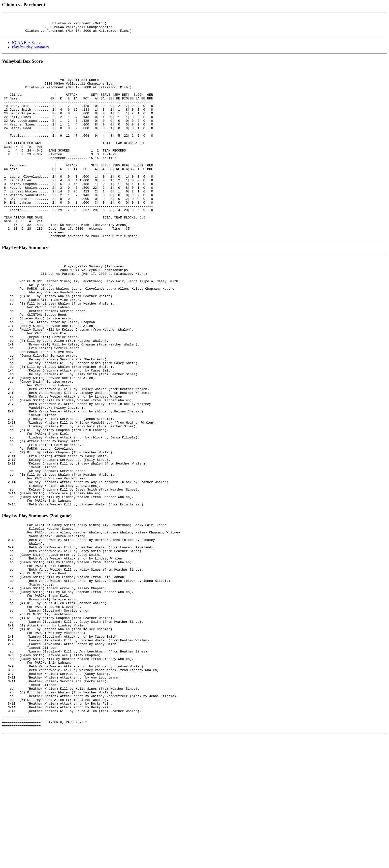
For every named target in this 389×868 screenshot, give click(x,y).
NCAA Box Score (26, 46)
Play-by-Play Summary (31, 51)
